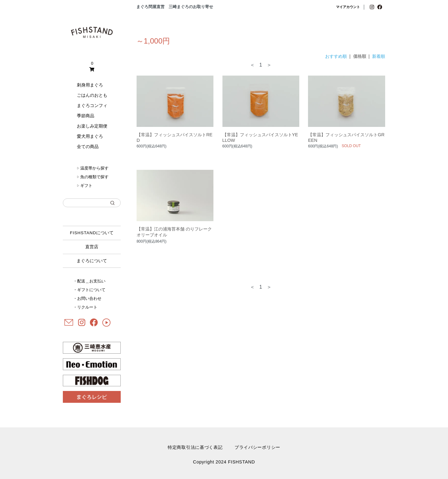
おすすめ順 (336, 56)
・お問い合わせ (87, 298)
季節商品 (86, 116)
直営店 (92, 247)
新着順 (379, 56)
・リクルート (85, 307)
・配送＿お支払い (89, 281)
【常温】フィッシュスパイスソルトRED (175, 137)
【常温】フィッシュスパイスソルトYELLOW (260, 137)
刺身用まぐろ (90, 85)
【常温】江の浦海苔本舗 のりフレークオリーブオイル (174, 232)
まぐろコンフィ (92, 105)
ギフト (85, 186)
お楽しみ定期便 (92, 126)
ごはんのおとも (92, 95)
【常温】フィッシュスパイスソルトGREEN (346, 137)
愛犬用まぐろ (90, 136)
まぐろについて (92, 261)
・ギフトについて (89, 290)
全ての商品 (88, 146)
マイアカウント (348, 7)
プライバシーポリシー (257, 447)
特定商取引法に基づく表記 (195, 447)
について (92, 233)
